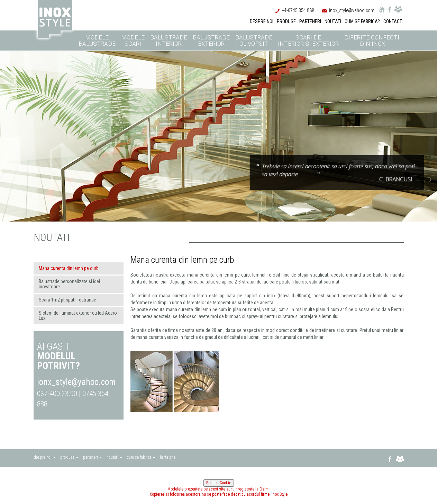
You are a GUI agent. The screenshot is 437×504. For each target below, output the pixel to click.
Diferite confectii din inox (373, 40)
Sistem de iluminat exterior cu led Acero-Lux (79, 316)
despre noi (43, 457)
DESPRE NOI (262, 21)
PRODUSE (286, 21)
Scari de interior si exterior (308, 40)
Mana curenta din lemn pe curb (69, 268)
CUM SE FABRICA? (362, 21)
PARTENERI (310, 21)
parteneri (90, 457)
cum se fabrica (139, 457)
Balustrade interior (169, 40)
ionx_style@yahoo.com (76, 382)
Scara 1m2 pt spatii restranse (67, 300)
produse (67, 457)
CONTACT (393, 21)
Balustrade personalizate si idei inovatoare (69, 284)
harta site (168, 457)
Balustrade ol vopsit (254, 40)
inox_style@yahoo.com (352, 10)
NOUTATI (333, 21)
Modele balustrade (97, 40)
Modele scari (133, 40)
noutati (112, 457)
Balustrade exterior (211, 40)
